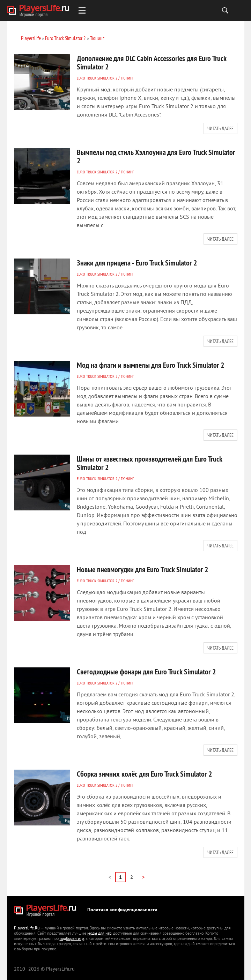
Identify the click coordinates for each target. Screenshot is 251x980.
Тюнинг (127, 78)
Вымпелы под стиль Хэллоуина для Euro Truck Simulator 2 (156, 156)
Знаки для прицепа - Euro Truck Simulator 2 (137, 263)
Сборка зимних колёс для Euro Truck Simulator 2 (145, 774)
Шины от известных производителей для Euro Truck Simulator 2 (149, 463)
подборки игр (72, 939)
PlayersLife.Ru (27, 929)
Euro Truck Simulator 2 (97, 78)
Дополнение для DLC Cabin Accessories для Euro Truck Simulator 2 (152, 62)
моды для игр (99, 934)
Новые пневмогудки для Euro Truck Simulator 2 (143, 569)
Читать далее (220, 128)
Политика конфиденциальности (122, 910)
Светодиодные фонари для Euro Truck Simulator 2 (146, 672)
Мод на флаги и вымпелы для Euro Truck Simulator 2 (151, 365)
